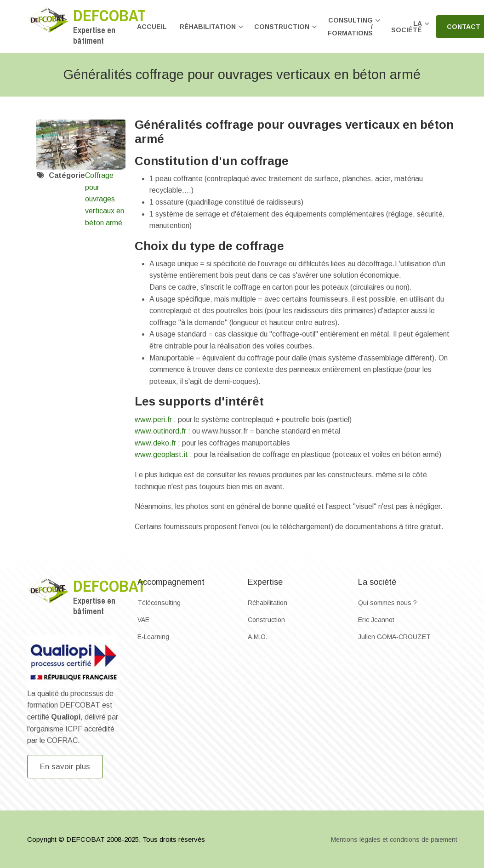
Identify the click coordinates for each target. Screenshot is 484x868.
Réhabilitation (268, 603)
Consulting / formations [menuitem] (354, 31)
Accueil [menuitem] (152, 27)
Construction (266, 620)
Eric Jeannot (376, 620)
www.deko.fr (155, 443)
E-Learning (153, 637)
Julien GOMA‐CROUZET (394, 637)
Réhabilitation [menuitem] (212, 31)
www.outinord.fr (160, 431)
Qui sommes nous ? (387, 603)
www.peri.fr (153, 420)
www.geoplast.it (161, 454)
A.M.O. (258, 637)
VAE (143, 620)
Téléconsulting (159, 603)
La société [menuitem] (410, 31)
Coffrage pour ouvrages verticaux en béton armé (105, 199)
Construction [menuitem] (286, 31)
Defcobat (109, 15)
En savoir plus (65, 767)
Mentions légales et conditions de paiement (394, 839)
